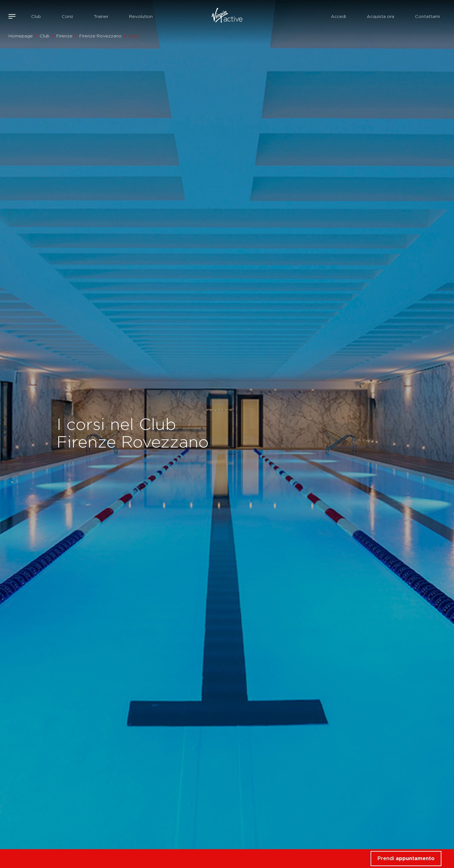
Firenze (64, 36)
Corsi (67, 16)
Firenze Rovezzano (100, 36)
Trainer (101, 16)
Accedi (338, 16)
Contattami (427, 16)
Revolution (141, 16)
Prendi (406, 858)
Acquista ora (380, 16)
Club (36, 16)
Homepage (21, 36)
